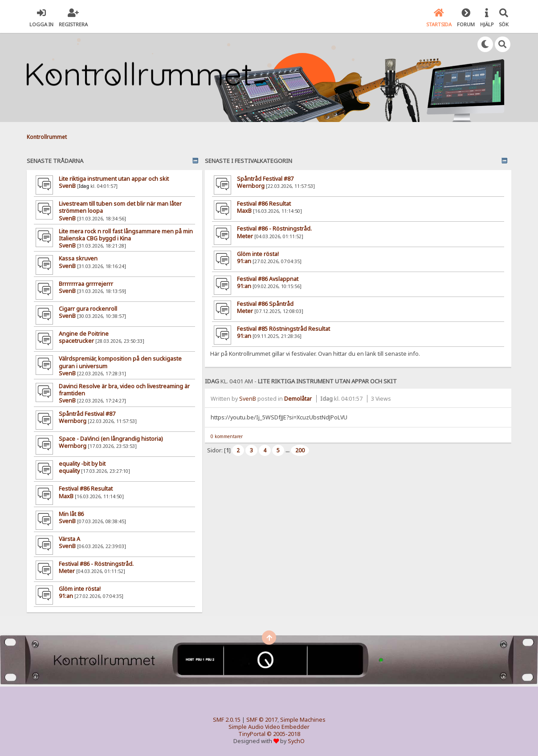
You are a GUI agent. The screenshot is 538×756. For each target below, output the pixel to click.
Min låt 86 (71, 514)
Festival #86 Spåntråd (265, 304)
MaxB (66, 496)
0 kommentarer (227, 436)
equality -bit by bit (82, 464)
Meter (67, 571)
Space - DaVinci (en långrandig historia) (111, 439)
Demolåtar (298, 399)
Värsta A (69, 539)
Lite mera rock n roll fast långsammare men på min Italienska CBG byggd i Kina (126, 235)
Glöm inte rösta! (80, 589)
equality (69, 471)
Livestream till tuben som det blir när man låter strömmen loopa (120, 207)
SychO (296, 741)
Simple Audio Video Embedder (269, 727)
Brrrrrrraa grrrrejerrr (86, 284)
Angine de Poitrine (84, 334)
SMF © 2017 (262, 720)
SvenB (67, 186)
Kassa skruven (78, 258)
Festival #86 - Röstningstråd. (96, 564)
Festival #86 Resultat (86, 489)
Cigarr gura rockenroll (88, 309)
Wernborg (73, 421)
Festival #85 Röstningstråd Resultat (283, 329)
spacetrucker (76, 341)
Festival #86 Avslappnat (268, 279)
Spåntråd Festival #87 (87, 414)
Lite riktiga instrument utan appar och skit (114, 179)
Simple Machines (303, 720)
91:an (66, 596)
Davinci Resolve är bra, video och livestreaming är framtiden (124, 390)
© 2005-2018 (283, 734)
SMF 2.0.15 (227, 720)
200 (300, 450)
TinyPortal (252, 734)
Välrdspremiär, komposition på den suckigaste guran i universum (120, 362)
